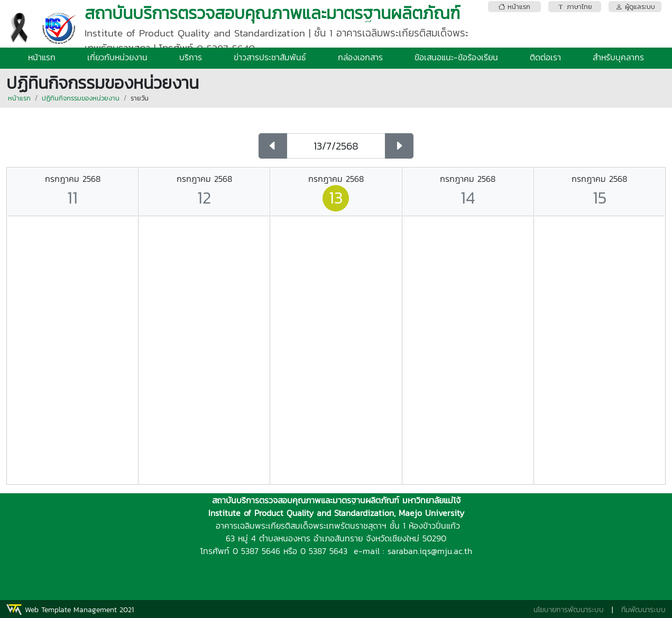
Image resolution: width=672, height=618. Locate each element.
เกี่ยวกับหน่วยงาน (117, 57)
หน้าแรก (42, 57)
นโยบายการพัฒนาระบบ (569, 610)
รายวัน (140, 98)
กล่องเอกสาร (360, 57)
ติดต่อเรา (545, 57)
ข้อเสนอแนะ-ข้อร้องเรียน (456, 57)
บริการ (191, 57)
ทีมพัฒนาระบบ (643, 610)
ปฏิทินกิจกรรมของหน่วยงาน (81, 98)
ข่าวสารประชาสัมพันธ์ (270, 57)
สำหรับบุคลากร (618, 57)
